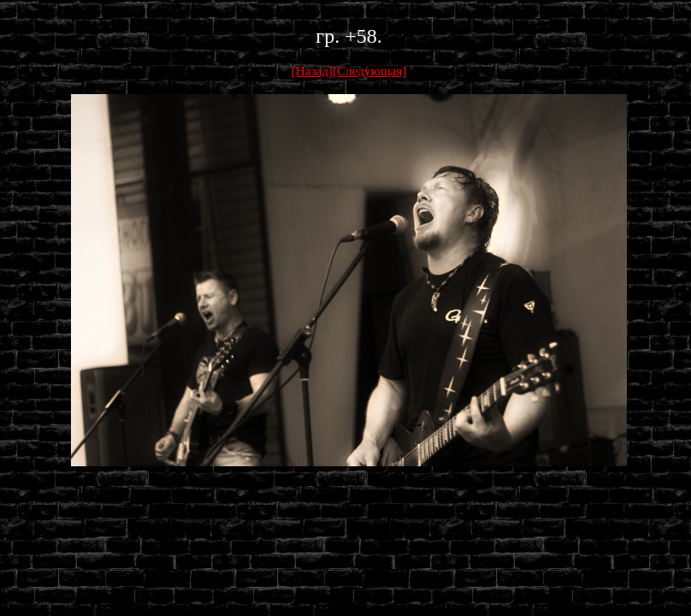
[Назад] (312, 71)
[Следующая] (369, 71)
